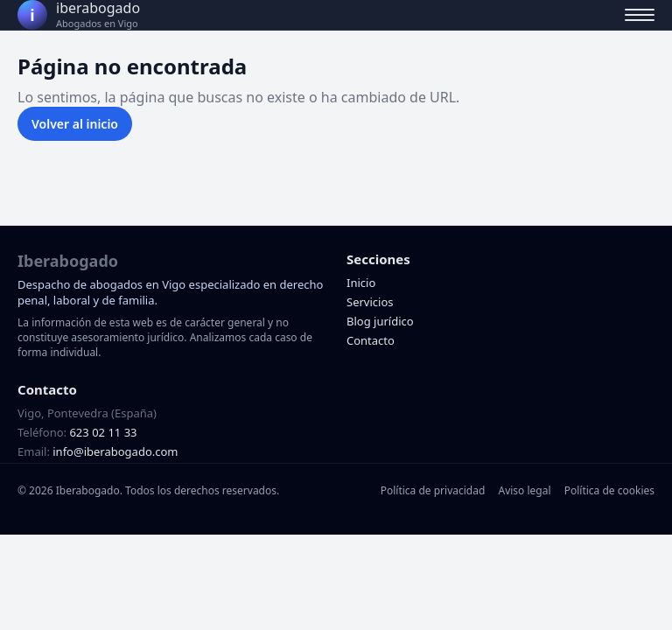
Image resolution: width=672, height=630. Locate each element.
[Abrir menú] (640, 15)
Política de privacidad (433, 490)
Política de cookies (609, 490)
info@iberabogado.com (115, 451)
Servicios (370, 302)
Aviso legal (524, 490)
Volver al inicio (75, 124)
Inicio (361, 283)
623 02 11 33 (103, 432)
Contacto (371, 340)
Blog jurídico (380, 321)
